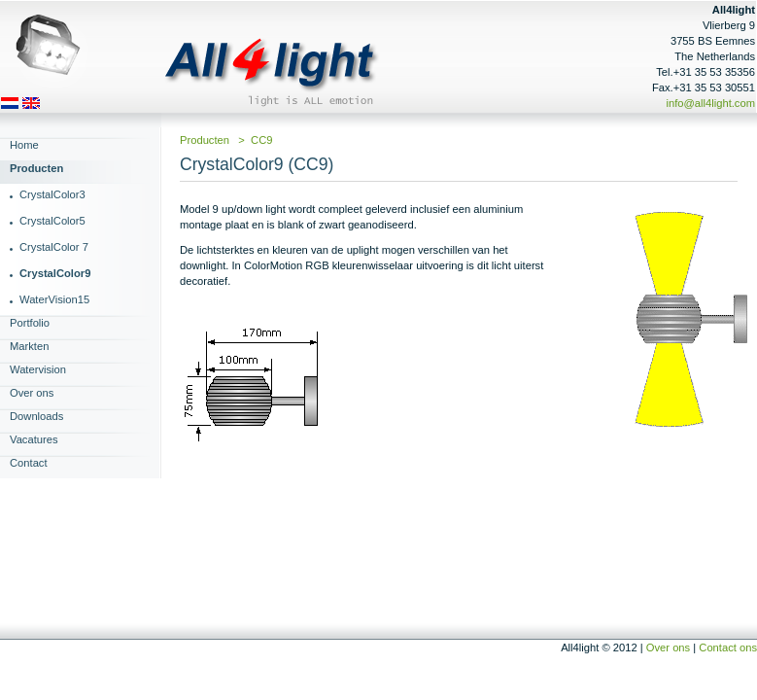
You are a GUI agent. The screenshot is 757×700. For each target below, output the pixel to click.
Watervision (38, 369)
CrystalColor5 (52, 221)
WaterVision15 (54, 299)
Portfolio (30, 323)
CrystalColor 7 (54, 247)
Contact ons (728, 647)
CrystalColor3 (52, 194)
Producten (36, 168)
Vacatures (34, 439)
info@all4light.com (710, 103)
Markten (29, 346)
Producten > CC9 (226, 140)
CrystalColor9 (55, 273)
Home (24, 145)
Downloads (36, 416)
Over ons (32, 393)
